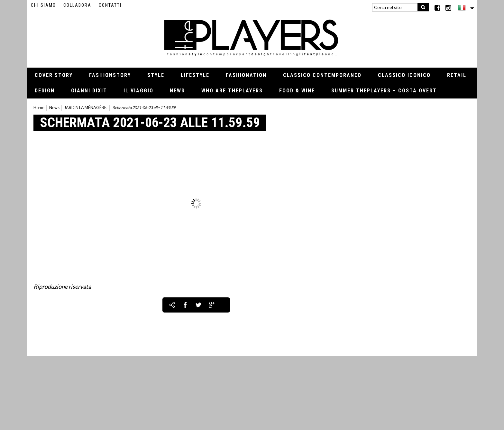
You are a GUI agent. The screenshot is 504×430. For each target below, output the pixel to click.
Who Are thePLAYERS (232, 91)
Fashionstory (110, 75)
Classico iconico (404, 75)
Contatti (110, 5)
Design (45, 91)
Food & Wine (297, 91)
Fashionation (246, 75)
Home (39, 108)
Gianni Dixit (89, 91)
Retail (457, 75)
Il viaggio (138, 91)
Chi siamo (43, 5)
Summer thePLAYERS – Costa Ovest (384, 91)
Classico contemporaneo (322, 75)
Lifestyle (195, 75)
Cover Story (54, 75)
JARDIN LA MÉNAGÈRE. (86, 108)
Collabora (77, 5)
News (177, 91)
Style (156, 75)
